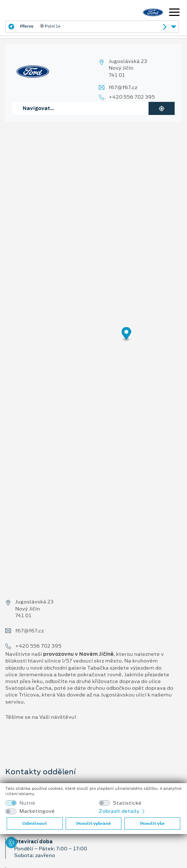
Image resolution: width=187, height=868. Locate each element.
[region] (93, 339)
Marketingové (37, 811)
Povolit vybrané (93, 823)
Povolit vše (152, 823)
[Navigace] (174, 13)
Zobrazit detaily (122, 811)
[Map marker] (126, 334)
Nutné (27, 803)
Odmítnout (35, 823)
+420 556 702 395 (132, 97)
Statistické (127, 803)
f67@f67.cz (123, 88)
